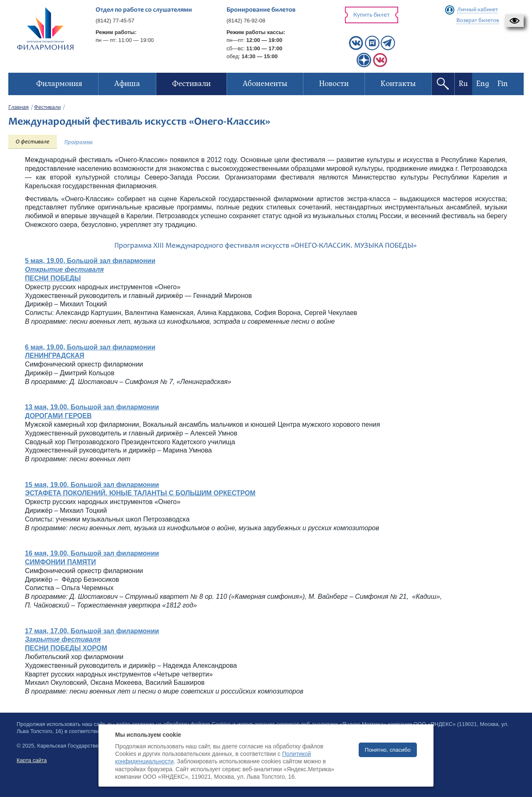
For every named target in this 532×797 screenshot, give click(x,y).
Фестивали (47, 108)
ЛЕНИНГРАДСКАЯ (55, 355)
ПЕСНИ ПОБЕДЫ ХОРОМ (66, 648)
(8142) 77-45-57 (115, 21)
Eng (483, 84)
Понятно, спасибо (388, 750)
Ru (463, 84)
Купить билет (372, 15)
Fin (503, 84)
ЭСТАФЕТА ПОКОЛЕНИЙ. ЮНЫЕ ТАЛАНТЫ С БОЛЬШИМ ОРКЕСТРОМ (140, 493)
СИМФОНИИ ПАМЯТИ (60, 562)
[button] (514, 21)
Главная (18, 108)
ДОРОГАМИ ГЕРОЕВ (58, 416)
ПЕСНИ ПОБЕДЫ (53, 278)
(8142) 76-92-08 (246, 21)
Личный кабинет (478, 10)
